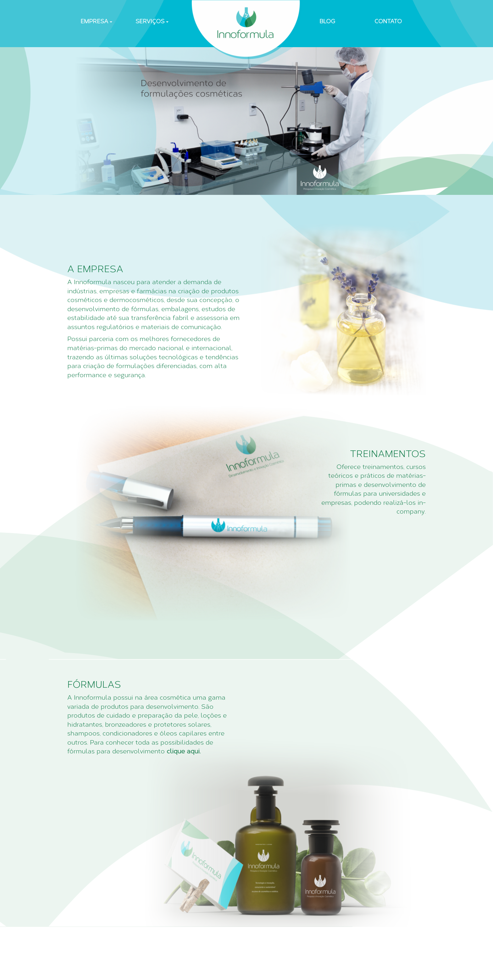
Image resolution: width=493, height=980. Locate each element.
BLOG (327, 21)
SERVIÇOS (152, 21)
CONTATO (388, 21)
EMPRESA (96, 21)
